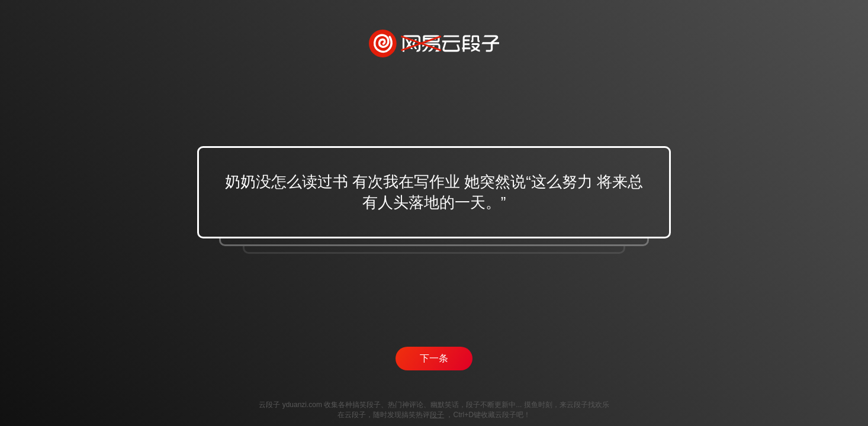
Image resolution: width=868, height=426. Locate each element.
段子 (437, 415)
